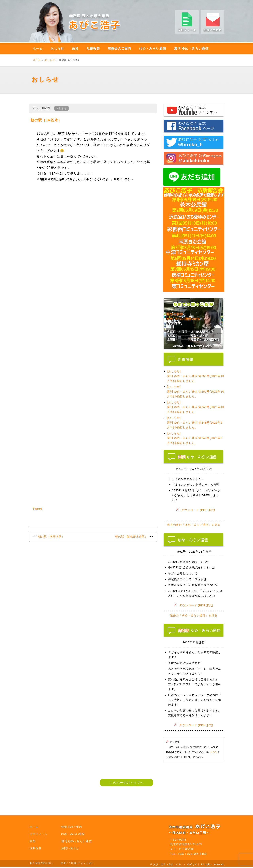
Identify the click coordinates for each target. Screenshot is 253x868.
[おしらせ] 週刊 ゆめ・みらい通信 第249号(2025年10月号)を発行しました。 (196, 407)
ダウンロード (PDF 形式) (198, 510)
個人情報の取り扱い (41, 863)
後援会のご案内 (120, 49)
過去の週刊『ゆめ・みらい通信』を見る (194, 525)
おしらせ (57, 49)
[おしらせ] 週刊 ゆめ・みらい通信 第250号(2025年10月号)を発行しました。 (196, 392)
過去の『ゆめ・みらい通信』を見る (194, 615)
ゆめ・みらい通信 (153, 49)
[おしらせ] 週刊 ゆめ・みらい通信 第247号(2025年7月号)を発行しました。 (195, 438)
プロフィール (39, 834)
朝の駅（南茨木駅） (51, 537)
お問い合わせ (70, 848)
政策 (75, 49)
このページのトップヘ (126, 783)
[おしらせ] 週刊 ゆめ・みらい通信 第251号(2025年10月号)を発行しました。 (196, 376)
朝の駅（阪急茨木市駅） (132, 537)
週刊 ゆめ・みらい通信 (191, 49)
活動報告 (93, 49)
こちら (214, 752)
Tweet (37, 509)
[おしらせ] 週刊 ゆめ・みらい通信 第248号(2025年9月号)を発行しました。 (195, 423)
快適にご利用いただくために (77, 863)
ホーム (38, 49)
